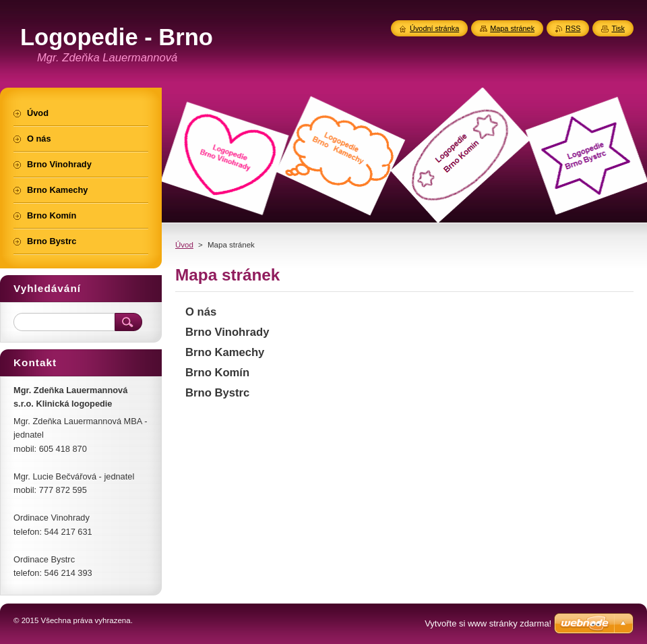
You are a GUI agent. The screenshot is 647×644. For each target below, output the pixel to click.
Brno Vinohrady (227, 332)
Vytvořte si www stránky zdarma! (488, 623)
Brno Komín (217, 373)
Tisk (618, 28)
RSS (573, 28)
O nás (201, 312)
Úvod (184, 245)
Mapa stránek (512, 28)
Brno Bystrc (217, 393)
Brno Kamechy (225, 352)
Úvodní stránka (434, 28)
